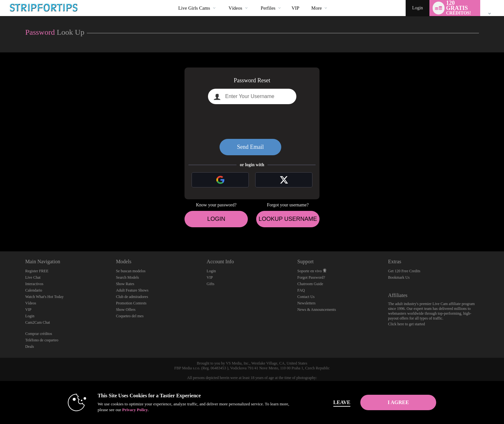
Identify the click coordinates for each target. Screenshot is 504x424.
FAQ (301, 290)
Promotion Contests (131, 303)
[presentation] (252, 122)
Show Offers (126, 310)
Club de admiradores (132, 297)
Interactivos (34, 284)
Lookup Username (288, 219)
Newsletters (306, 303)
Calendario (34, 290)
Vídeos (235, 8)
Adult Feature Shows (132, 290)
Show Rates (125, 284)
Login (417, 8)
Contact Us (306, 297)
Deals (29, 347)
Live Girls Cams (194, 8)
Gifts (211, 284)
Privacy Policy (135, 410)
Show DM (0, 227)
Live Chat (33, 277)
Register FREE (37, 271)
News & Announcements (317, 310)
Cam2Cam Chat (37, 322)
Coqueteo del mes (130, 316)
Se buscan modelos (131, 271)
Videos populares (223, 0)
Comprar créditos (39, 334)
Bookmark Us (399, 277)
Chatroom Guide (310, 284)
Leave (342, 402)
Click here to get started (406, 324)
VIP (295, 8)
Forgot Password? (311, 277)
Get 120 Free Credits (404, 271)
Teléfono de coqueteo (42, 340)
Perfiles (268, 8)
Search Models (128, 277)
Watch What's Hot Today (44, 297)
